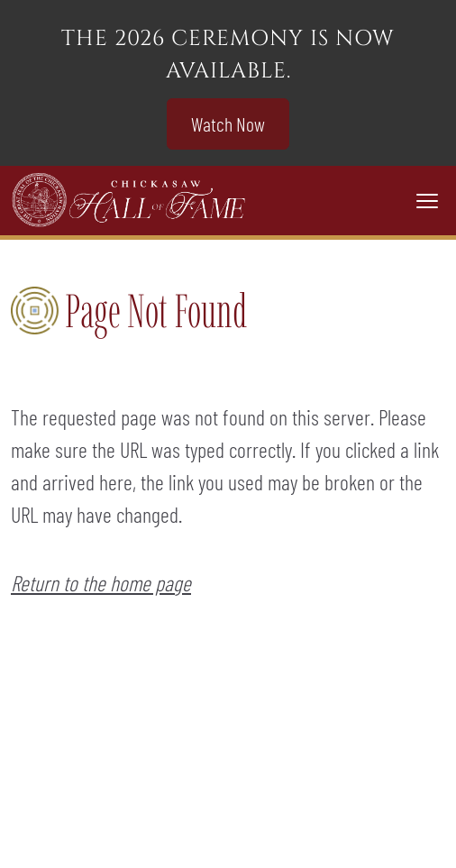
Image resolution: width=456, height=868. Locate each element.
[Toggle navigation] (427, 201)
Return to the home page (101, 583)
